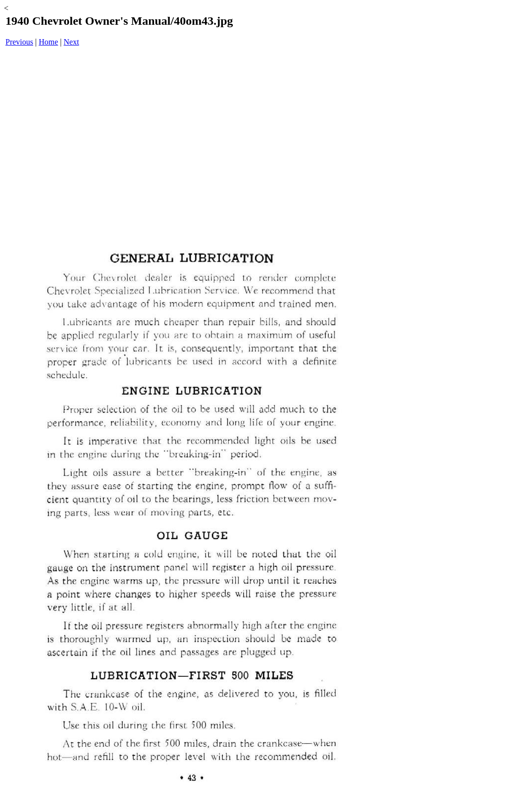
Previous (19, 42)
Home (48, 42)
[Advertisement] (191, 132)
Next (72, 42)
